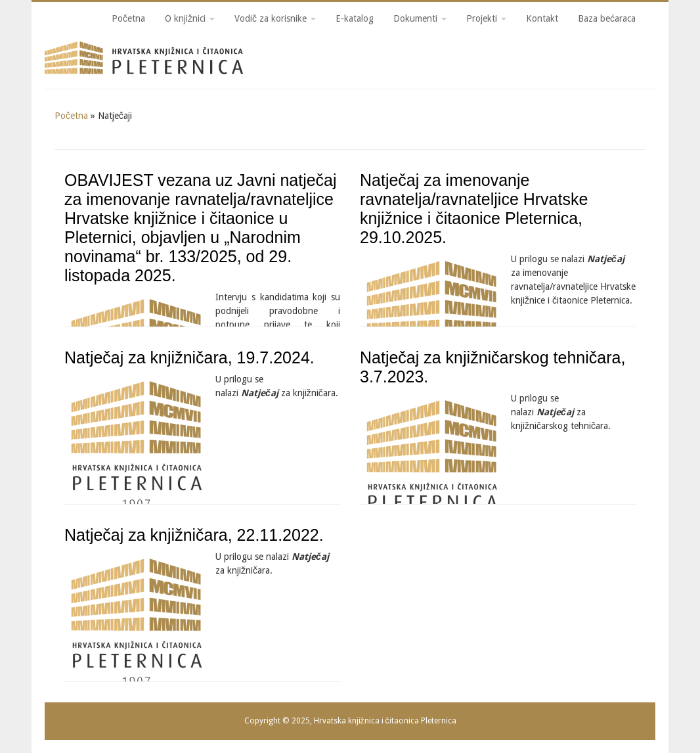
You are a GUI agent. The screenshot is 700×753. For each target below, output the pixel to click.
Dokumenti (420, 18)
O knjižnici (190, 18)
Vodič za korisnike (275, 18)
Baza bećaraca (607, 18)
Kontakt (542, 18)
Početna (128, 18)
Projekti (486, 18)
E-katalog (355, 18)
